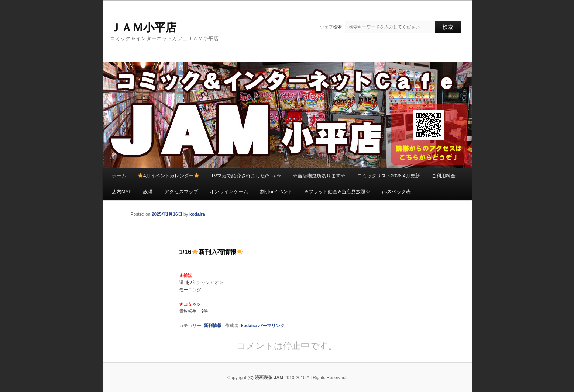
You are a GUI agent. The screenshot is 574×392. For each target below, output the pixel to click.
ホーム (119, 176)
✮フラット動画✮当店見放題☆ (337, 192)
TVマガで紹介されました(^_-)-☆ (246, 176)
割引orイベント (276, 192)
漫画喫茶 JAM (269, 378)
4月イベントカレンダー (169, 176)
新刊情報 (213, 326)
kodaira (197, 214)
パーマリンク (271, 326)
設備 (148, 192)
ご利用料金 (444, 176)
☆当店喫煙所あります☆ (319, 176)
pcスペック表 (396, 192)
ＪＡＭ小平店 (143, 27)
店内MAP (122, 192)
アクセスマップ (181, 192)
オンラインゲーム (229, 192)
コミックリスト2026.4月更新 (389, 176)
